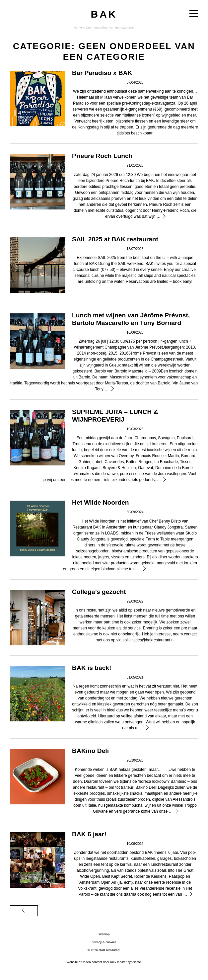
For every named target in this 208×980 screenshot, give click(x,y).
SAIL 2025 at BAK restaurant (115, 239)
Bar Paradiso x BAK (102, 73)
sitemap (104, 934)
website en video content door (104, 962)
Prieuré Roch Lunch (102, 156)
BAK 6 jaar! (89, 834)
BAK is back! (92, 668)
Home (78, 27)
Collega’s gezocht (99, 592)
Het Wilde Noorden (100, 502)
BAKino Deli (90, 751)
